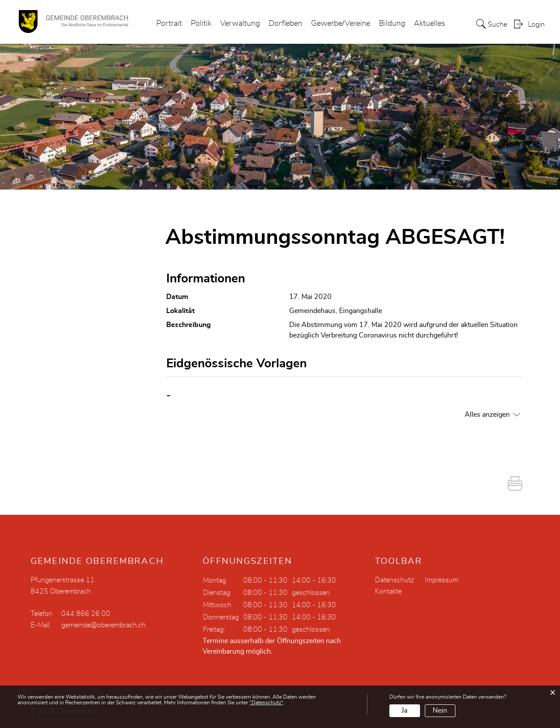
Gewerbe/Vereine (341, 24)
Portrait (169, 24)
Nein (440, 710)
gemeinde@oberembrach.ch (103, 625)
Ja (404, 710)
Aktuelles (430, 24)
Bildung (392, 24)
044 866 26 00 (86, 614)
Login (536, 25)
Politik (201, 24)
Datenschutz (394, 580)
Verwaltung (240, 24)
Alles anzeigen (487, 415)
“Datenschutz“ (266, 703)
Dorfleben (285, 24)
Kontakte (388, 591)
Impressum (442, 580)
